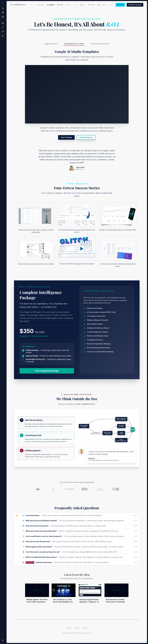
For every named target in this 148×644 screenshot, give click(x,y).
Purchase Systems (133, 5)
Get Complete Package (47, 372)
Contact (85, 631)
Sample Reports (86, 138)
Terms (77, 631)
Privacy (69, 631)
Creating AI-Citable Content (105, 44)
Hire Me (115, 5)
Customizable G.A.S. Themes (73, 45)
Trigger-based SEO (45, 44)
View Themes (66, 138)
